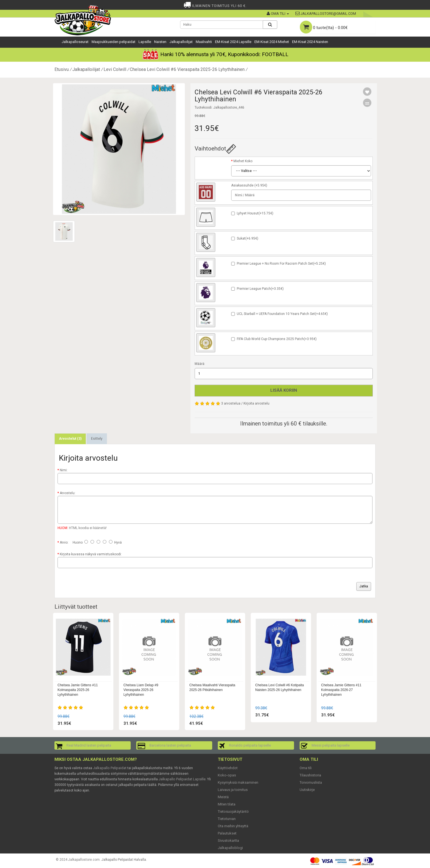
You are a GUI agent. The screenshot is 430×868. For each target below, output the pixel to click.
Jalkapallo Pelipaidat (110, 768)
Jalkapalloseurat (75, 42)
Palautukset (227, 833)
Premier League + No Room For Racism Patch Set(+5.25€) (281, 264)
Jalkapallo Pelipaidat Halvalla (124, 860)
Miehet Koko (243, 161)
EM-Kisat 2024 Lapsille (233, 42)
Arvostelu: (68, 493)
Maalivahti (204, 42)
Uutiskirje (307, 790)
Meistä (223, 797)
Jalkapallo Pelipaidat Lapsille (182, 779)
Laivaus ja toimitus (233, 790)
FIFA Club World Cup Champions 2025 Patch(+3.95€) (277, 339)
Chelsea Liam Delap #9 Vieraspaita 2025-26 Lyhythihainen (141, 690)
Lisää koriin (284, 390)
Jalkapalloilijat (181, 42)
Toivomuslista (311, 782)
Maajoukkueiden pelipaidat (114, 42)
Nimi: (64, 470)
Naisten (160, 42)
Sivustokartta (228, 840)
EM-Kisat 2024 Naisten (310, 42)
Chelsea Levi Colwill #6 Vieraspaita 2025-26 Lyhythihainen (187, 69)
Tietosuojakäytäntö (233, 811)
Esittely (97, 439)
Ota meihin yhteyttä (233, 826)
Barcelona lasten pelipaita (170, 745)
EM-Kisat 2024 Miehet (272, 42)
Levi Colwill (115, 69)
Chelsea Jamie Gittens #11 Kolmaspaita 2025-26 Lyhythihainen (78, 690)
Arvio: (64, 542)
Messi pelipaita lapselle (331, 745)
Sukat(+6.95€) (248, 238)
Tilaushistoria (310, 775)
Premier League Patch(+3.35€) (260, 289)
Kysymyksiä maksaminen (238, 782)
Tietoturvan (227, 819)
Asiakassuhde (242, 185)
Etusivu (62, 69)
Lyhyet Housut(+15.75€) (255, 213)
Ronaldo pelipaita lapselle (250, 745)
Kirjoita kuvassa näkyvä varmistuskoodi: (91, 554)
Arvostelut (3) (70, 439)
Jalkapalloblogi (230, 848)
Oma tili (306, 768)
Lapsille (145, 42)
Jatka (364, 586)
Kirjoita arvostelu (256, 403)
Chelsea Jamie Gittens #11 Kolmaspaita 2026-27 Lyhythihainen (341, 690)
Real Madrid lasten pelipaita (89, 745)
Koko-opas (227, 775)
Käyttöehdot (228, 768)
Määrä (200, 364)
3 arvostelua (231, 403)
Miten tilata (227, 804)
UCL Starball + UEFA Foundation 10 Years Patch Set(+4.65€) (282, 314)
